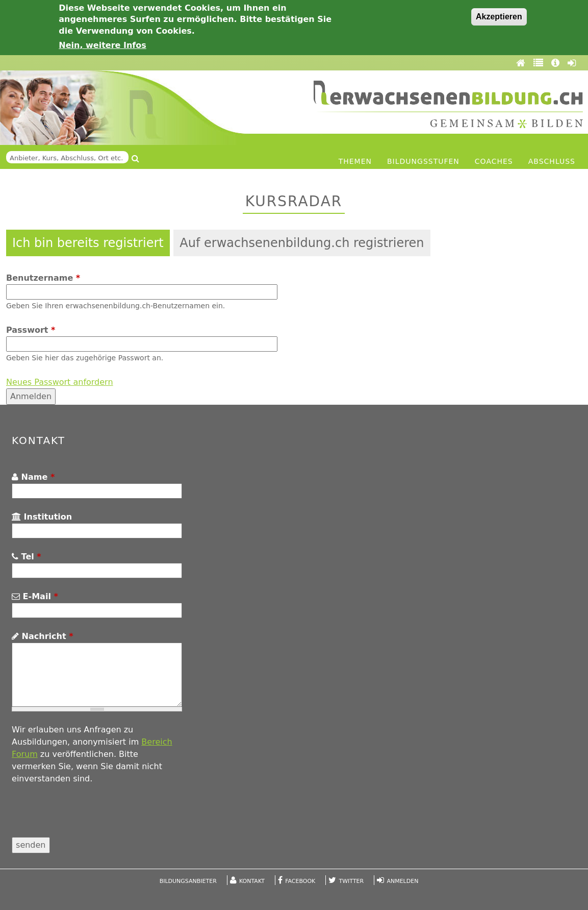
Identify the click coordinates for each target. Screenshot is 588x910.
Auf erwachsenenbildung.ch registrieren (302, 243)
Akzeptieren (499, 17)
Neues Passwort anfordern (60, 382)
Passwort (31, 330)
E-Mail (35, 596)
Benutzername (43, 278)
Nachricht (42, 636)
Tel (27, 557)
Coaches (494, 161)
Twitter (352, 881)
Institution (42, 517)
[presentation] (89, 817)
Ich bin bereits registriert (88, 243)
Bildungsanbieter (188, 881)
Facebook (300, 881)
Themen (355, 161)
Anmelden (402, 881)
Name (33, 477)
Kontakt (252, 881)
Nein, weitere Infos (103, 45)
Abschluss (552, 161)
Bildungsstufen (423, 161)
